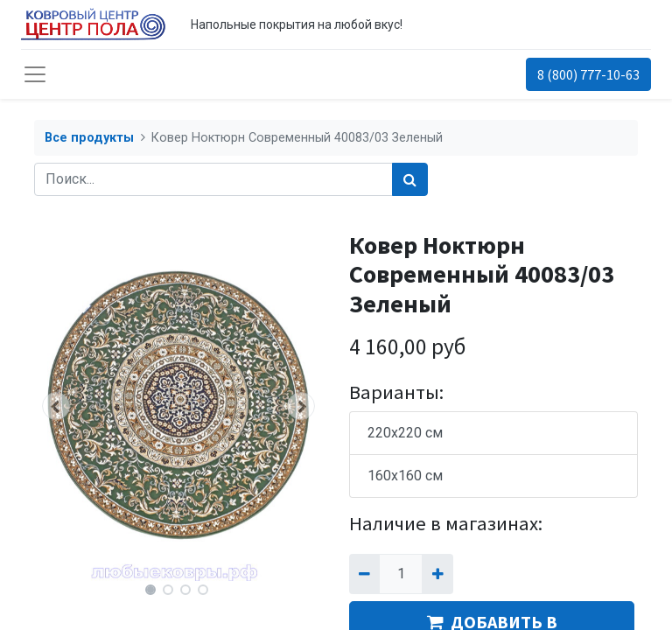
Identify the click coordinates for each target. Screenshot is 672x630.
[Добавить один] (437, 574)
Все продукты (89, 138)
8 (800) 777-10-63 (588, 74)
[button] (56, 406)
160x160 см (405, 476)
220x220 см (405, 433)
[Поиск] (410, 179)
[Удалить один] (364, 574)
